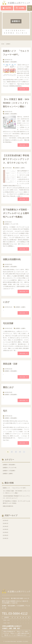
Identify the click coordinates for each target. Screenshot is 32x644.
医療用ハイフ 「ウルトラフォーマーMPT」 (15, 488)
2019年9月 (6, 529)
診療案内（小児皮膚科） (9, 471)
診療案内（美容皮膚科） (11, 62)
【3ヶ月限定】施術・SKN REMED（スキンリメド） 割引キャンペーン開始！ (16, 103)
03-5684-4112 (18, 614)
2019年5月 (6, 538)
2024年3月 (6, 523)
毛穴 (5, 411)
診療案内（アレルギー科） (12, 224)
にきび (6, 302)
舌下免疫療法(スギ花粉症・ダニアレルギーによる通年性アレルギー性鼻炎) (16, 213)
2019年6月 (6, 535)
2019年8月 (6, 532)
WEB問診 (20, 8)
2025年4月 (6, 521)
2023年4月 (6, 526)
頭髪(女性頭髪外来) (12, 259)
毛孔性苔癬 (8, 323)
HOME (3, 44)
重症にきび (8, 387)
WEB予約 (7, 8)
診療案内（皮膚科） (20, 168)
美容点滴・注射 (10, 364)
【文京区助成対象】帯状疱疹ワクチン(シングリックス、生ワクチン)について (16, 159)
